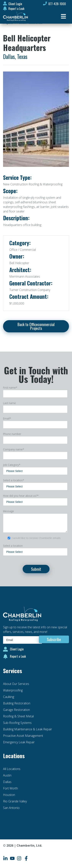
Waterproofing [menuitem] (13, 690)
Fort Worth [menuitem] (10, 788)
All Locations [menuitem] (12, 769)
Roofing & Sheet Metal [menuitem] (18, 716)
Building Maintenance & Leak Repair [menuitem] (28, 729)
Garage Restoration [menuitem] (16, 710)
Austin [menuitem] (7, 775)
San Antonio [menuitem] (11, 808)
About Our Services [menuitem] (16, 684)
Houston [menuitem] (9, 795)
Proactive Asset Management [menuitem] (23, 736)
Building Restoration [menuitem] (17, 703)
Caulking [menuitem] (9, 697)
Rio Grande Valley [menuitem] (15, 801)
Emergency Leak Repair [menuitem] (19, 742)
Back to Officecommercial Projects (36, 326)
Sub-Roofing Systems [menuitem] (17, 723)
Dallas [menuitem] (7, 782)
